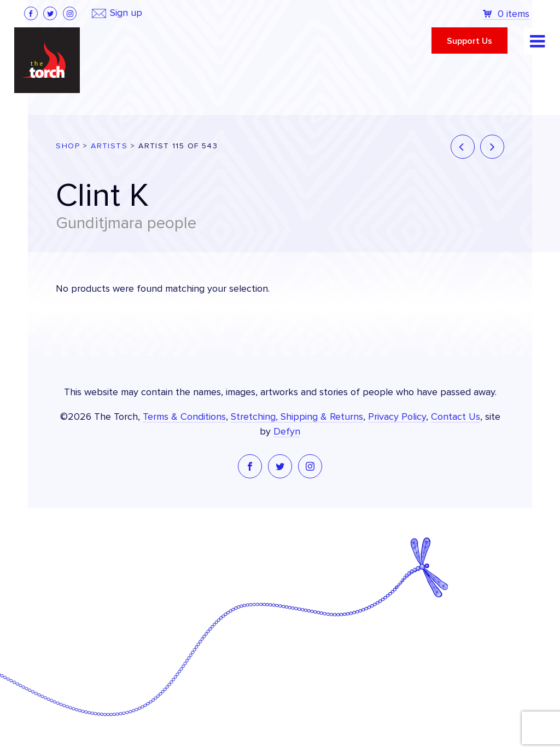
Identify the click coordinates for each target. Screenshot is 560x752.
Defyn (287, 432)
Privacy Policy (397, 417)
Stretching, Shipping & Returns (297, 417)
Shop (68, 146)
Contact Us (456, 417)
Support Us (469, 41)
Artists (109, 146)
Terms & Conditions (184, 417)
